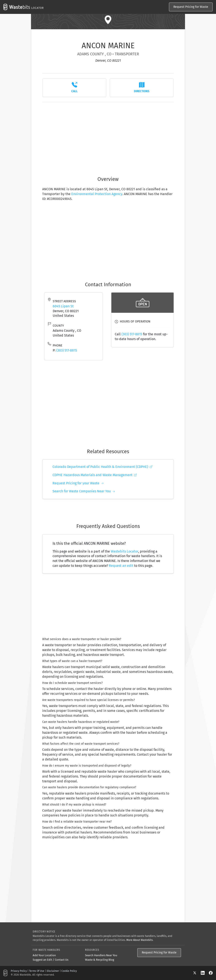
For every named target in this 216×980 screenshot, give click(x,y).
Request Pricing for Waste (191, 7)
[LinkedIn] (205, 973)
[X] (197, 973)
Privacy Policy (19, 971)
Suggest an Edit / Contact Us (51, 960)
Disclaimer (53, 971)
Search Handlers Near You (101, 955)
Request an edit (121, 566)
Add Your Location (44, 955)
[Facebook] (211, 973)
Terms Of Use (37, 971)
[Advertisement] (108, 137)
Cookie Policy (69, 971)
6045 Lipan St (63, 306)
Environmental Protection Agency (97, 194)
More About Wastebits (140, 940)
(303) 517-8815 (67, 350)
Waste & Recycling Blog (100, 960)
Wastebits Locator (124, 551)
